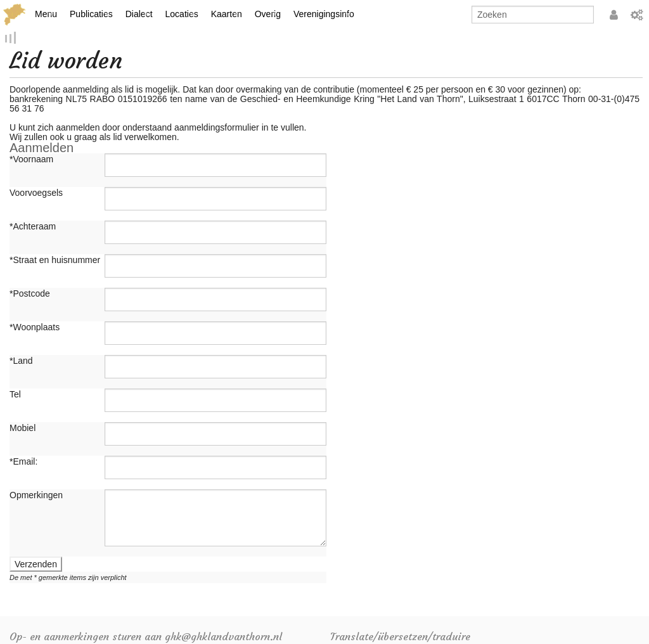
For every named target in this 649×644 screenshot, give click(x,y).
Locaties (182, 14)
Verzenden (36, 565)
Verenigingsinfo (324, 14)
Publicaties (91, 14)
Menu (46, 14)
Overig (268, 14)
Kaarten (227, 14)
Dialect (139, 14)
